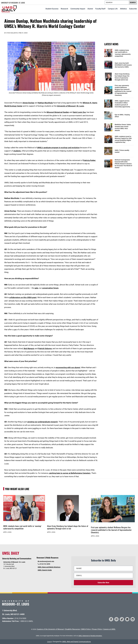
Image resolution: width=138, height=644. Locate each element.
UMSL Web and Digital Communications (76, 642)
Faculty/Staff (100, 9)
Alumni (90, 9)
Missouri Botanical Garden (58, 112)
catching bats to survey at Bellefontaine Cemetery (70, 473)
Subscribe (133, 9)
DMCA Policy (86, 629)
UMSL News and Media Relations (49, 567)
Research (64, 9)
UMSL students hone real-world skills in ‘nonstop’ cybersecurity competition (123, 53)
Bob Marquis (29, 348)
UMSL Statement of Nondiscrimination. (90, 636)
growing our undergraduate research (43, 422)
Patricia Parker (89, 160)
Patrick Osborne (45, 348)
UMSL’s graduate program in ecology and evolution (58, 148)
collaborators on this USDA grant (23, 297)
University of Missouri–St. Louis (71, 106)
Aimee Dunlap (28, 103)
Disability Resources (73, 629)
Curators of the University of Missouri (50, 629)
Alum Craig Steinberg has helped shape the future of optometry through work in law (122, 77)
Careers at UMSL (109, 629)
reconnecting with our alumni (68, 367)
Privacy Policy (97, 629)
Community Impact (78, 9)
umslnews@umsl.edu (47, 561)
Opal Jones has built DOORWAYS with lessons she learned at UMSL (123, 65)
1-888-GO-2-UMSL (26, 621)
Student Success (52, 9)
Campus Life (113, 9)
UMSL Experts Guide (45, 570)
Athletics (123, 9)
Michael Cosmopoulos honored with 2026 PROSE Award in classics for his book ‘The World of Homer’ (123, 164)
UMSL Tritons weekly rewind (122, 151)
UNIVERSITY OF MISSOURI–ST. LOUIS (13, 3)
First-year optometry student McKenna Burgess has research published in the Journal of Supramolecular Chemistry (123, 90)
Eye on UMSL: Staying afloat (122, 116)
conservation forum (50, 288)
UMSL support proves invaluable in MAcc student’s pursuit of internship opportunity (122, 104)
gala (36, 288)
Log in (49, 642)
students (17, 151)
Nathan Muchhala (45, 103)
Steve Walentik (12, 33)
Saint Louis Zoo (79, 112)
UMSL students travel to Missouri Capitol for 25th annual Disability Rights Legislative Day (123, 139)
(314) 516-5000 (20, 618)
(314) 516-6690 (45, 564)
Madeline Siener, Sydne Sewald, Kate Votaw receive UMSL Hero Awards (123, 127)
